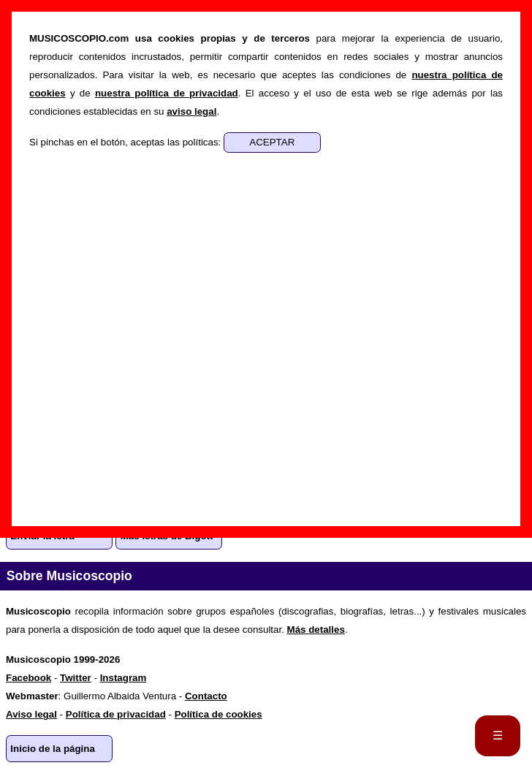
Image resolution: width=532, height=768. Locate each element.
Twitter (76, 678)
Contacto (206, 696)
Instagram (123, 678)
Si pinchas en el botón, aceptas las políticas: (126, 142)
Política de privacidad (116, 714)
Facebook (28, 678)
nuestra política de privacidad (167, 93)
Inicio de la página (53, 749)
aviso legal (191, 111)
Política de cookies (218, 714)
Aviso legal (31, 714)
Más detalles (316, 630)
